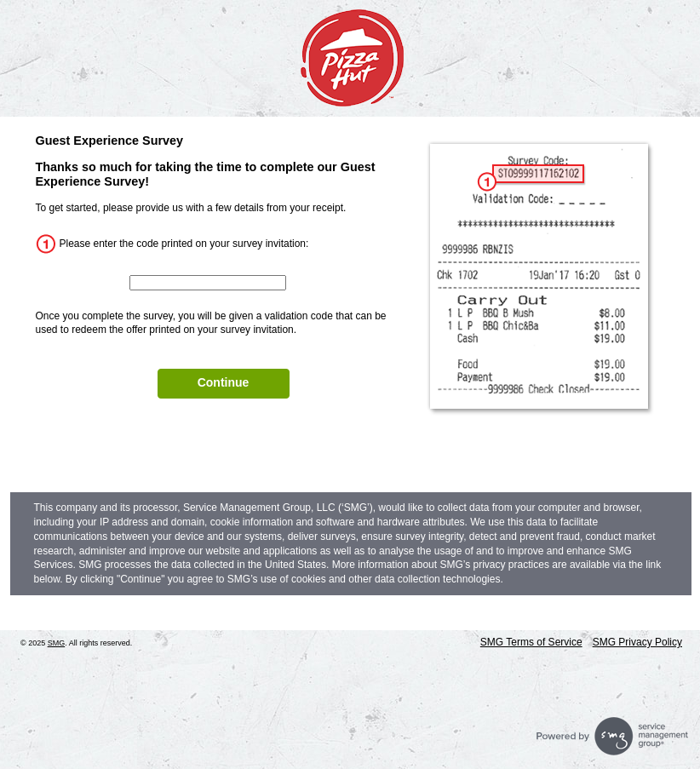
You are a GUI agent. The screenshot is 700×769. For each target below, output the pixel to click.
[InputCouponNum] (208, 283)
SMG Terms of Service (531, 642)
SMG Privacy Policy (637, 642)
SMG (57, 643)
